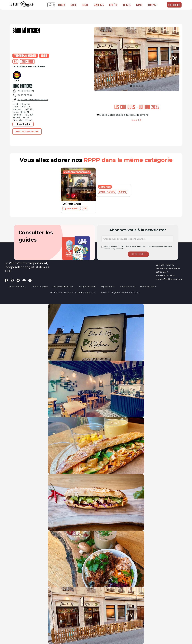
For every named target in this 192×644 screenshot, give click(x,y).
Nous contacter (128, 287)
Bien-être (113, 5)
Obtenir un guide (39, 287)
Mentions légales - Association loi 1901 (121, 292)
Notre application (149, 287)
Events (139, 5)
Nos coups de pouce (63, 287)
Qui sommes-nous (17, 287)
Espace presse (108, 287)
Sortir (73, 5)
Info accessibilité (27, 132)
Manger (62, 5)
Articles (127, 5)
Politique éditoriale (87, 287)
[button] (153, 5)
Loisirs (85, 5)
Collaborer (174, 5)
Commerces (99, 5)
